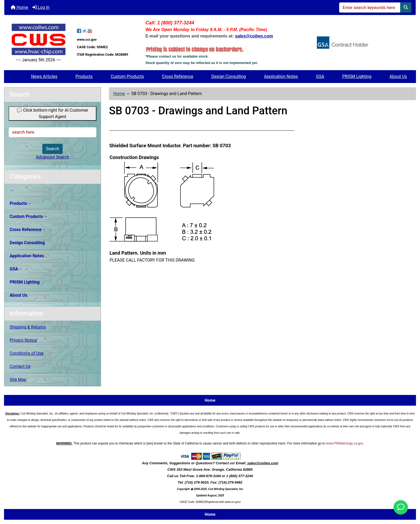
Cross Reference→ (28, 230)
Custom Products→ (29, 216)
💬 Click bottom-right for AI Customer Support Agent (52, 113)
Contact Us (20, 366)
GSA (320, 76)
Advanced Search (52, 157)
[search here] (52, 132)
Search (52, 149)
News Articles (44, 76)
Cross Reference (178, 76)
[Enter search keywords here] (370, 7)
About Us (398, 76)
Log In (41, 7)
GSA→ (16, 269)
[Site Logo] (39, 39)
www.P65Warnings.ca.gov (344, 443)
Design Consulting (229, 76)
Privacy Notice (23, 340)
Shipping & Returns (28, 327)
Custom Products (127, 76)
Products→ (20, 203)
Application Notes (281, 76)
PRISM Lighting (357, 76)
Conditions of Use (27, 353)
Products (84, 76)
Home (19, 7)
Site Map (18, 380)
